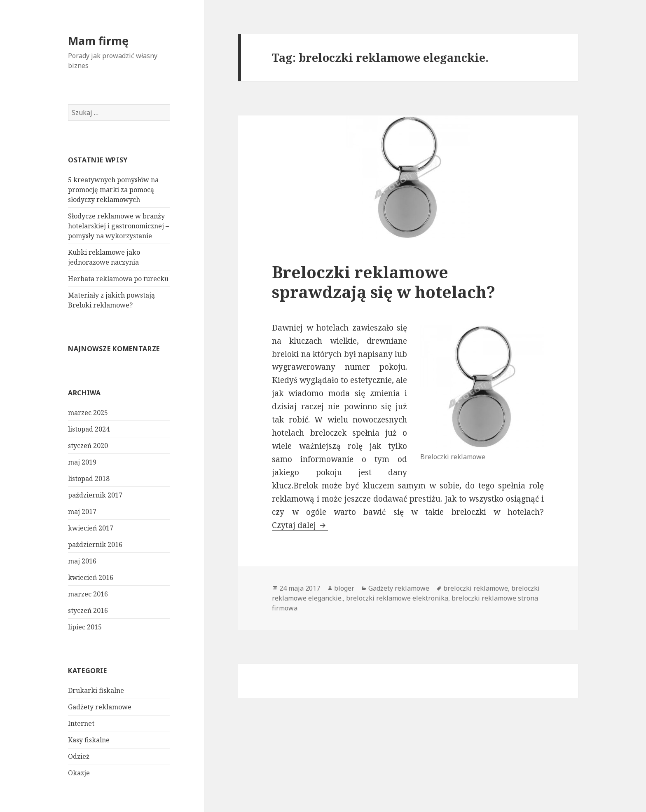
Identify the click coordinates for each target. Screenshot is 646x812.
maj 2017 (82, 512)
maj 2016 (82, 561)
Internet (81, 723)
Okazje (79, 773)
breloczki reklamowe (476, 588)
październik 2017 (95, 495)
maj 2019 (82, 462)
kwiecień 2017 (91, 528)
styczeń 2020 (88, 446)
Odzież (79, 756)
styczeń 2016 (88, 610)
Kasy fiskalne (89, 740)
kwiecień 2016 (91, 577)
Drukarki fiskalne (96, 690)
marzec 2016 (88, 594)
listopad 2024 (89, 429)
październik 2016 (95, 544)
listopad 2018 (89, 479)
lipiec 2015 (85, 627)
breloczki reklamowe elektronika (397, 598)
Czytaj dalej (300, 525)
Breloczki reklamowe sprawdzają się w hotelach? (384, 282)
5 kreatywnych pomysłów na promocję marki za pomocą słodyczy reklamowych (113, 190)
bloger (344, 588)
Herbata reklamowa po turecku (118, 279)
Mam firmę (98, 41)
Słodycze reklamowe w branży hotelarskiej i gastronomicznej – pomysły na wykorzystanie (118, 226)
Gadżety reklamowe (100, 707)
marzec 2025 (88, 413)
